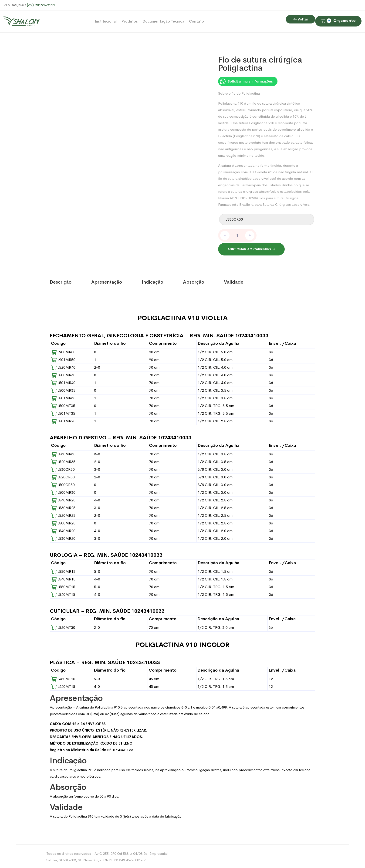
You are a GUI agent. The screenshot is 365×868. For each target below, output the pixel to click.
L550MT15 (63, 586)
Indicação (152, 281)
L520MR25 (63, 514)
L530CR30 (63, 468)
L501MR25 (63, 420)
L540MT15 (63, 593)
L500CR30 (63, 484)
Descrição (61, 281)
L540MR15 (63, 578)
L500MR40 (63, 374)
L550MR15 (63, 570)
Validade (234, 281)
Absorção (194, 281)
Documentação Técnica (163, 21)
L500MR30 (63, 491)
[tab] (71, 281)
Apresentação (107, 281)
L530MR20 (63, 537)
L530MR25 (63, 507)
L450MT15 (63, 678)
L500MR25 (63, 522)
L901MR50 (63, 359)
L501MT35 (63, 412)
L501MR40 (63, 382)
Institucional (106, 21)
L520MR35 (63, 461)
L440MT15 (63, 685)
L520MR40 (63, 366)
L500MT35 (63, 405)
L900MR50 (63, 351)
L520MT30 (63, 626)
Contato (196, 21)
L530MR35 (63, 453)
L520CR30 (63, 476)
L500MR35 (63, 389)
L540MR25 (63, 499)
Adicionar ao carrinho (249, 248)
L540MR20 (63, 530)
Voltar (301, 41)
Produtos (130, 21)
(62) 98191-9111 (41, 5)
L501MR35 (63, 397)
